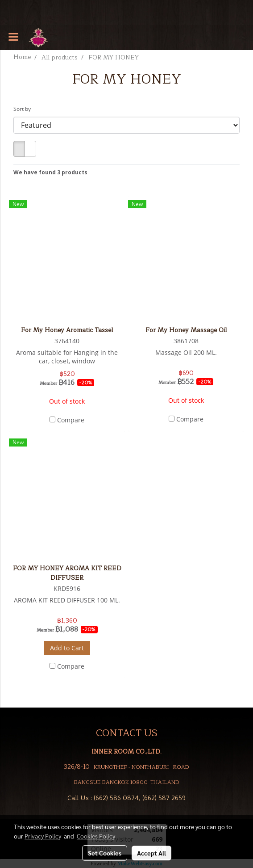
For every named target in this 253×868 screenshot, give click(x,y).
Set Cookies (105, 853)
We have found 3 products (50, 172)
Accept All (151, 853)
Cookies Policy (96, 836)
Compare (71, 420)
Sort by (24, 109)
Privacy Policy (43, 836)
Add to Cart (67, 648)
